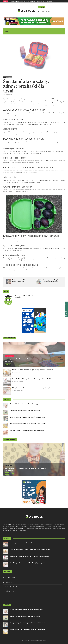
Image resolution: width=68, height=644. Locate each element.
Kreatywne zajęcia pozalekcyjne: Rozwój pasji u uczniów (28, 417)
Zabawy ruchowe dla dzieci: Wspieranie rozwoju (25, 410)
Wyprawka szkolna (8, 77)
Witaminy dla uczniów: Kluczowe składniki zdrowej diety (28, 424)
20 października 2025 (18, 381)
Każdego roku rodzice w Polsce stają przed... (20, 281)
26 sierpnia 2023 (8, 95)
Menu (7, 31)
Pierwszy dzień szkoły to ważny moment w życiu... (51, 281)
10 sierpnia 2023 (50, 1)
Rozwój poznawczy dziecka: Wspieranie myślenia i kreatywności (26, 468)
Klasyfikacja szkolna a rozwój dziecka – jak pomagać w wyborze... (33, 388)
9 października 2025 (18, 390)
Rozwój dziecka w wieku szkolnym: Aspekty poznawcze (27, 404)
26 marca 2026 (9, 361)
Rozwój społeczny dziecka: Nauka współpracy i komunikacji (27, 1)
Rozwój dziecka (8, 466)
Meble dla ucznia (9, 578)
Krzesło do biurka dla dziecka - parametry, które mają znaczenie (33, 370)
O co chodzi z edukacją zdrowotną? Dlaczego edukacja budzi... (32, 379)
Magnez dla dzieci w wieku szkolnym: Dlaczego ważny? (27, 430)
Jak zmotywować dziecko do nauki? (16, 359)
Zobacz (8, 365)
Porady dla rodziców (9, 356)
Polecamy (6, 1)
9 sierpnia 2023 (10, 471)
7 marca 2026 (17, 372)
